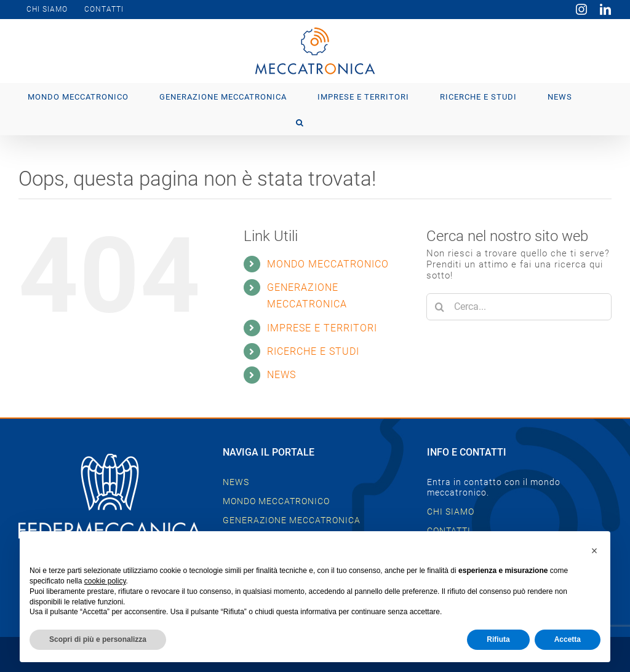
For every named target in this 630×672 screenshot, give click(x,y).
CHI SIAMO (451, 512)
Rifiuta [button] (498, 639)
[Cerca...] (519, 307)
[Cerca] (440, 307)
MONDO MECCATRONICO (328, 264)
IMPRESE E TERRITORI (322, 328)
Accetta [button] (568, 639)
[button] (300, 122)
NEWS (281, 375)
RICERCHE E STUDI (313, 351)
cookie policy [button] (105, 581)
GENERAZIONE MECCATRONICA (292, 520)
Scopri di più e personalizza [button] (98, 639)
